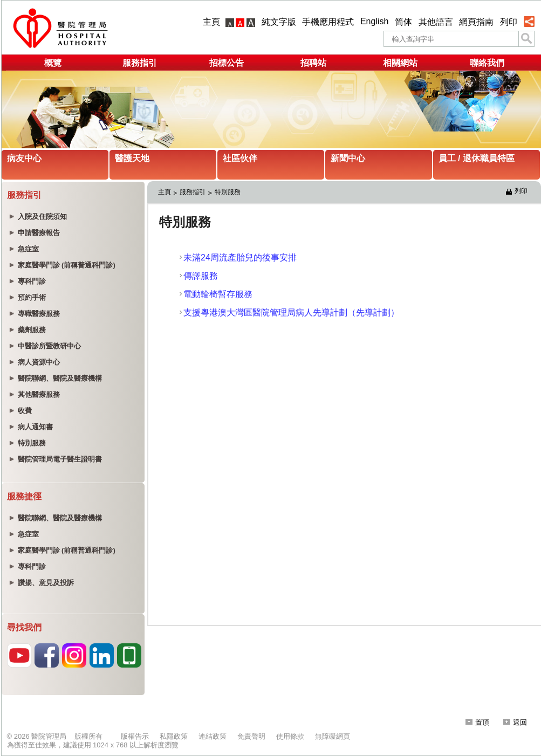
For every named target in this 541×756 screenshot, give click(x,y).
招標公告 (227, 63)
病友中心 (24, 158)
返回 (515, 722)
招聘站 (313, 63)
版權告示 (135, 736)
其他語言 (436, 22)
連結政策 (213, 736)
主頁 (211, 22)
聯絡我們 (487, 63)
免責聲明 (251, 736)
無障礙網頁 (333, 736)
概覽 (53, 63)
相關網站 (400, 63)
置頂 (477, 722)
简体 (403, 22)
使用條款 (290, 736)
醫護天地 (132, 158)
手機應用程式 (328, 22)
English (374, 21)
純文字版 (279, 22)
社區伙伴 (240, 158)
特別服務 (228, 192)
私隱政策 (174, 736)
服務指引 (140, 63)
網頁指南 (476, 22)
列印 (509, 22)
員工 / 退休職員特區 (477, 158)
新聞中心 (348, 158)
